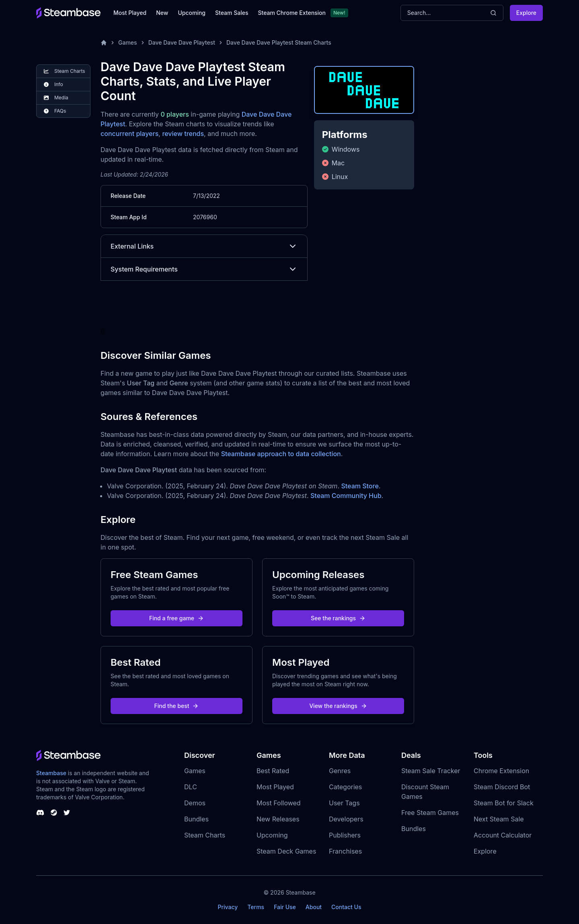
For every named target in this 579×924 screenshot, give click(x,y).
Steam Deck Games (286, 851)
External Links (204, 246)
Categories (345, 787)
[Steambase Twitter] (67, 813)
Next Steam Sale (499, 819)
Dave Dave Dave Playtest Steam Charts (279, 42)
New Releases (278, 819)
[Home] (104, 43)
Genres (340, 771)
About (314, 907)
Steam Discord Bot (502, 787)
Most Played (130, 13)
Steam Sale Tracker (431, 771)
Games (128, 42)
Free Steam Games (430, 813)
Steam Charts (205, 835)
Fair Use (285, 907)
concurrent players (129, 134)
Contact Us (346, 907)
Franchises (345, 851)
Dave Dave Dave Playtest (182, 42)
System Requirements (204, 269)
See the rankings (338, 618)
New (162, 13)
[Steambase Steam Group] (54, 813)
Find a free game (177, 618)
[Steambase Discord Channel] (40, 813)
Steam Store (360, 486)
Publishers (345, 835)
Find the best (177, 706)
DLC (191, 787)
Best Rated (273, 771)
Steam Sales (232, 13)
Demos (195, 803)
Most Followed (279, 803)
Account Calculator (503, 835)
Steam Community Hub (346, 496)
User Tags (344, 803)
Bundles (196, 819)
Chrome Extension (501, 771)
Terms (256, 907)
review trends (183, 134)
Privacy (228, 907)
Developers (346, 819)
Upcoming (192, 13)
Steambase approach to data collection (281, 454)
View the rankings (338, 706)
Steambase (51, 773)
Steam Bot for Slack (504, 803)
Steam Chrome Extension (292, 13)
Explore (526, 13)
